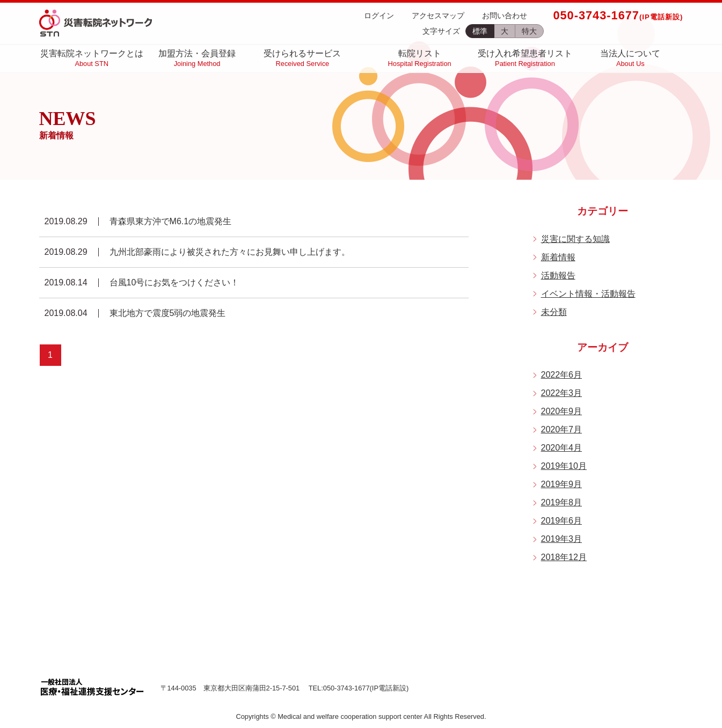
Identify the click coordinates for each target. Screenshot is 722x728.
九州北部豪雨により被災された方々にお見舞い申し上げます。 (230, 252)
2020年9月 (562, 411)
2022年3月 (562, 393)
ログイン (379, 16)
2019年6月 (562, 521)
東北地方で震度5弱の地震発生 (168, 313)
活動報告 (558, 275)
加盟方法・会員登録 (197, 58)
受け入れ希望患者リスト (525, 58)
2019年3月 (562, 539)
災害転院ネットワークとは (92, 58)
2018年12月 (564, 557)
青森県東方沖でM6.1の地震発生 (171, 221)
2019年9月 (562, 484)
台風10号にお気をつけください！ (174, 282)
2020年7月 (562, 429)
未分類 (554, 312)
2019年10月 (564, 466)
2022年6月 (562, 375)
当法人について (630, 58)
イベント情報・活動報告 (588, 294)
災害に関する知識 (575, 239)
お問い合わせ (505, 16)
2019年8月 (562, 502)
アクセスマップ (438, 16)
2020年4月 (562, 448)
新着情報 (558, 257)
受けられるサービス (302, 58)
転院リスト (420, 58)
